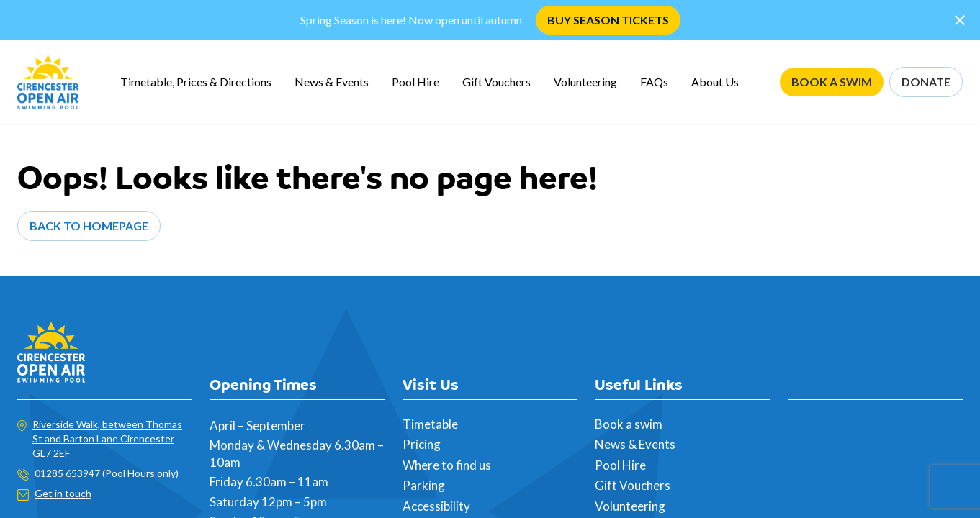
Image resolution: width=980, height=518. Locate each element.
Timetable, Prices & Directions (196, 82)
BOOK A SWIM (832, 82)
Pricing (422, 444)
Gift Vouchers (496, 82)
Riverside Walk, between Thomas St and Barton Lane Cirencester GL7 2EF (107, 439)
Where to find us (447, 465)
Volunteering (585, 82)
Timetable (430, 424)
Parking (424, 485)
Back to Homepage (89, 226)
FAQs (654, 82)
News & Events (332, 82)
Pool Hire (415, 82)
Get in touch (63, 493)
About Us (715, 82)
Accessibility (436, 506)
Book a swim (629, 424)
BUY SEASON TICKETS (608, 20)
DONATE (926, 82)
